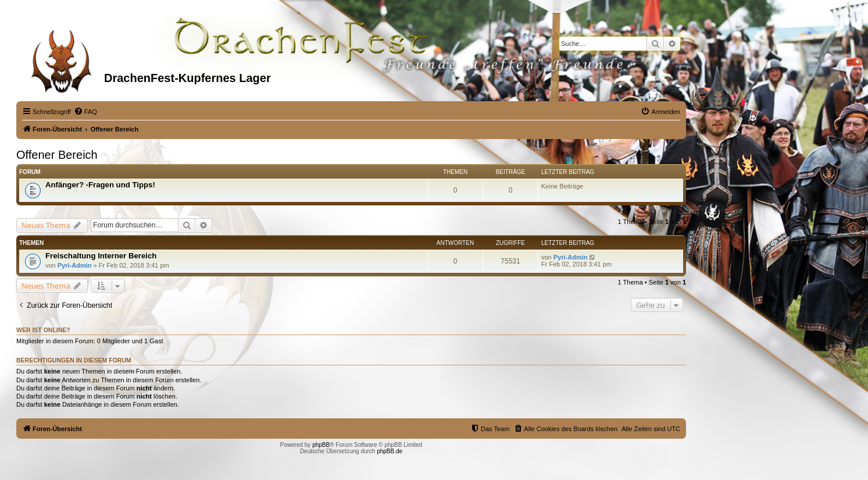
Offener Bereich (57, 155)
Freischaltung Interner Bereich (101, 256)
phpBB (321, 445)
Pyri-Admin (75, 265)
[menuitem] (85, 112)
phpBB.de (390, 451)
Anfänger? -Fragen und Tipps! (100, 185)
